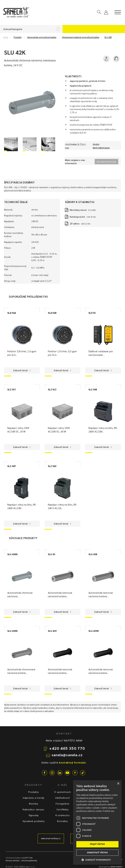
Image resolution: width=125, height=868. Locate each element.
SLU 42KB (12, 554)
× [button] (118, 784)
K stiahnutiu (63, 815)
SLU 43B (93, 554)
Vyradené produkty (34, 821)
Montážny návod (78, 210)
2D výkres (75, 223)
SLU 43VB (94, 631)
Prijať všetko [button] (97, 844)
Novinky (34, 804)
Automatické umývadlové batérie (42, 37)
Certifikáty (63, 809)
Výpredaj (34, 815)
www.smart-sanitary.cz (51, 838)
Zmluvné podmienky (29, 860)
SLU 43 (52, 554)
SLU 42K (108, 37)
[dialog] (97, 822)
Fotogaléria (62, 804)
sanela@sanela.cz (67, 755)
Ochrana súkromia (13, 860)
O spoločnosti (62, 792)
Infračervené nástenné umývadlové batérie (81, 37)
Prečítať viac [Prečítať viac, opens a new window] (109, 811)
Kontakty (62, 821)
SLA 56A (12, 313)
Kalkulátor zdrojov (34, 809)
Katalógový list (77, 217)
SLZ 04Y (12, 466)
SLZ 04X (93, 389)
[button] (97, 860)
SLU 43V (52, 631)
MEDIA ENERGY (117, 867)
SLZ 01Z (52, 389)
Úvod (6, 37)
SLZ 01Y (12, 389)
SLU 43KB (12, 631)
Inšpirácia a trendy (34, 798)
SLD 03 (92, 313)
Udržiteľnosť (63, 798)
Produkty (18, 37)
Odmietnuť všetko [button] (97, 853)
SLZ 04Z (52, 466)
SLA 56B (52, 313)
